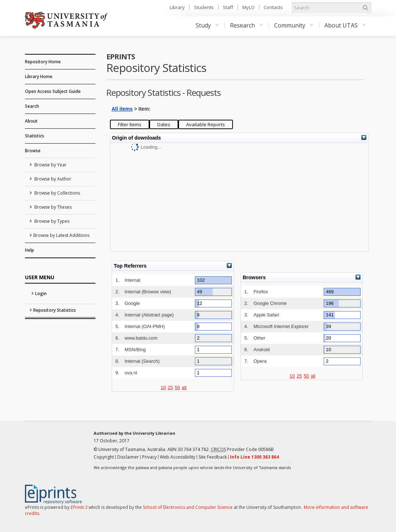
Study (207, 25)
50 (177, 388)
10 (163, 388)
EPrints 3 (79, 507)
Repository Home (43, 62)
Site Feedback (213, 457)
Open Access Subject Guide (53, 91)
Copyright (104, 457)
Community (294, 25)
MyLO (248, 7)
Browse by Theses (52, 207)
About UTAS (345, 25)
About (31, 121)
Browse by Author (52, 179)
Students (204, 7)
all (184, 388)
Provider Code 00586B (242, 450)
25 (170, 388)
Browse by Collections (57, 193)
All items (122, 109)
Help (29, 250)
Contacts (273, 7)
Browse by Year (50, 165)
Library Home (39, 76)
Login (41, 293)
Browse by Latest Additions (61, 235)
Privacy (149, 457)
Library (177, 7)
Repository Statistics (55, 310)
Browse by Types (51, 221)
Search (32, 106)
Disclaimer (128, 457)
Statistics (35, 136)
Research (247, 25)
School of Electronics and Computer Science (188, 507)
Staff (228, 7)
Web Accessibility (178, 457)
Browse (33, 151)
